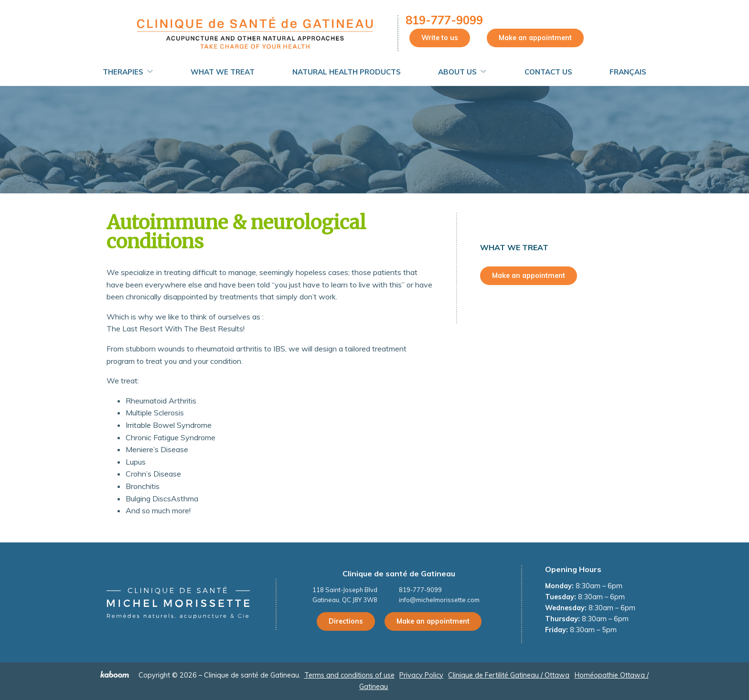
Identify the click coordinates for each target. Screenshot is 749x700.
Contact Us (548, 72)
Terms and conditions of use (349, 675)
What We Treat (223, 72)
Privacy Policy (421, 675)
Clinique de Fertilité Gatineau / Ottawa (509, 675)
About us (457, 72)
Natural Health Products (347, 72)
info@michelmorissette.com (439, 600)
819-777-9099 (444, 20)
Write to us (440, 38)
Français (628, 72)
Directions (346, 621)
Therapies (123, 72)
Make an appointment (535, 38)
